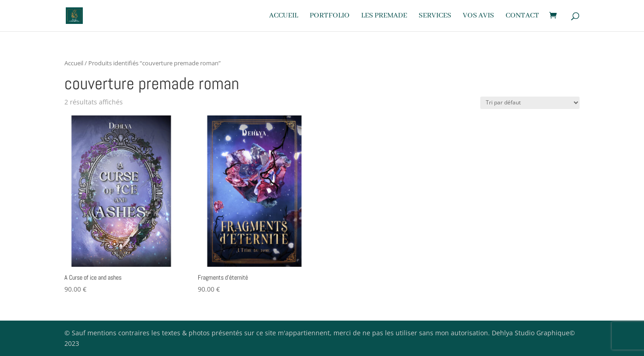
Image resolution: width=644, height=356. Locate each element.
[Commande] (530, 103)
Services (435, 16)
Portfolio (330, 16)
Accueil (284, 16)
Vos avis (478, 16)
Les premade (384, 16)
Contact (522, 16)
